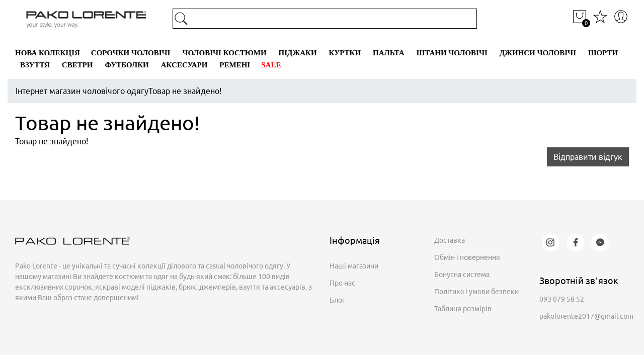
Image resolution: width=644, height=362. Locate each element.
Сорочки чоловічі (131, 53)
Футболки (127, 65)
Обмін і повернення (467, 257)
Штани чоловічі (452, 53)
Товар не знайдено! (185, 91)
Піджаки (298, 53)
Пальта (389, 53)
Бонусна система (462, 275)
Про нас (342, 283)
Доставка (450, 240)
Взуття (35, 65)
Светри (77, 65)
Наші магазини (354, 266)
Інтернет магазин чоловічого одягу (82, 91)
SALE (271, 65)
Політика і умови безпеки (476, 292)
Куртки (345, 53)
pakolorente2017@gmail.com (586, 316)
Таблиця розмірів (463, 309)
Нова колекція (48, 53)
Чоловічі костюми (224, 53)
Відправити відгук (588, 157)
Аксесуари (184, 65)
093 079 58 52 (562, 299)
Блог (337, 300)
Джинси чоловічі (538, 53)
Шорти (603, 53)
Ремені (235, 65)
